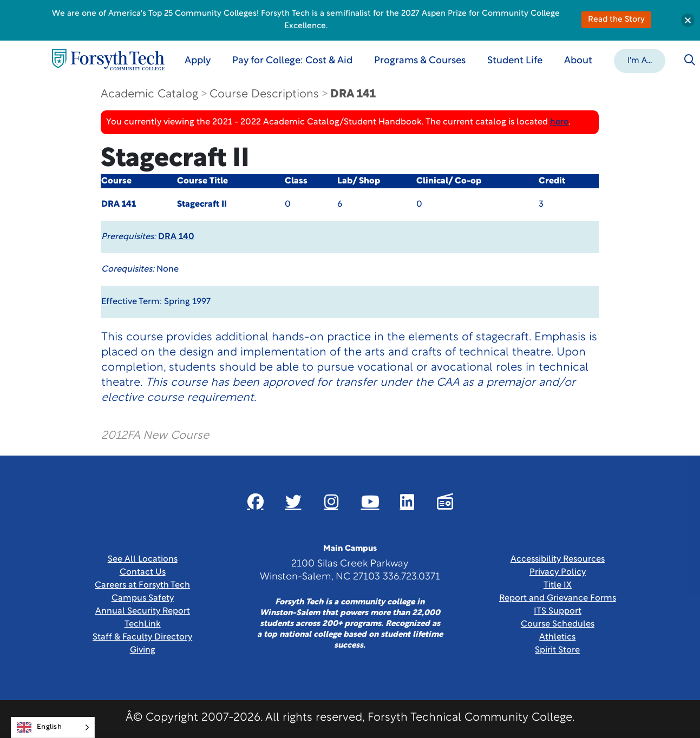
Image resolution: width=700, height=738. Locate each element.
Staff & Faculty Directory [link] (142, 637)
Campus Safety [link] (143, 598)
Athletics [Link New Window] (557, 637)
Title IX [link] (558, 585)
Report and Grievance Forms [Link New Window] (558, 598)
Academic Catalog (149, 94)
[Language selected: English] (53, 727)
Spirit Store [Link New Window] (557, 650)
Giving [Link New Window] (143, 650)
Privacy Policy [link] (558, 572)
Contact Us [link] (143, 572)
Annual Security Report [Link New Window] (143, 611)
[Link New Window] (256, 502)
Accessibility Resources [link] (558, 559)
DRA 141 (353, 94)
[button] (640, 60)
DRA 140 (176, 237)
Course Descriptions (264, 94)
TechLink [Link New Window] (143, 624)
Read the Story (616, 20)
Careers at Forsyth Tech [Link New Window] (142, 585)
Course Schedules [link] (558, 624)
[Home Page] (108, 60)
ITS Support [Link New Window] (558, 611)
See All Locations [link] (143, 559)
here (559, 122)
